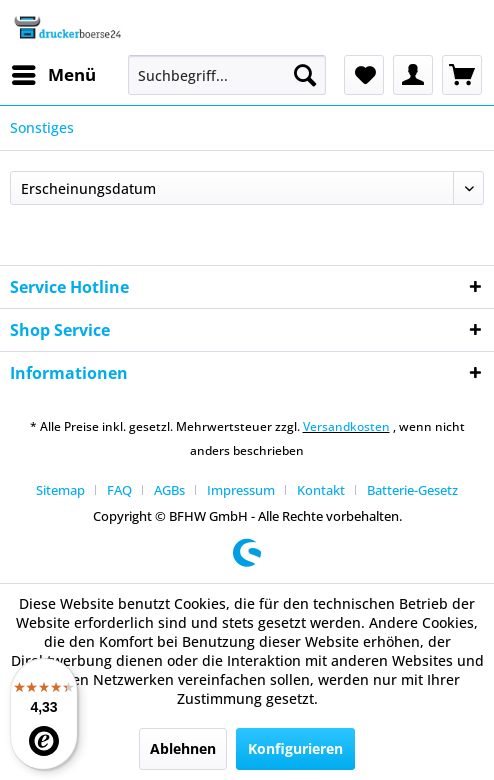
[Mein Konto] (413, 75)
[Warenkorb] (462, 75)
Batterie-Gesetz (412, 490)
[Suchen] (305, 75)
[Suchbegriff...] (227, 75)
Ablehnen (183, 748)
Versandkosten (346, 426)
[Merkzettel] (364, 75)
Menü (54, 72)
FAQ (119, 490)
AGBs (169, 490)
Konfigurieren (295, 748)
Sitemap (60, 490)
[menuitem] (53, 75)
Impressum (241, 490)
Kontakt (321, 490)
